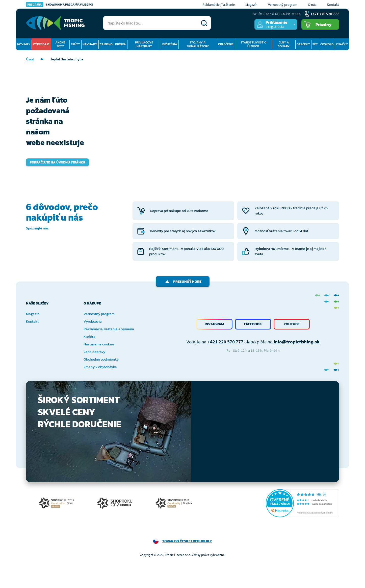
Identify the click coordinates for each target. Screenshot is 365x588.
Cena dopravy (94, 352)
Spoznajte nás (37, 228)
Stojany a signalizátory (198, 44)
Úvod (30, 59)
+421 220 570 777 (225, 342)
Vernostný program (283, 5)
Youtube (292, 324)
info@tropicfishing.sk (296, 342)
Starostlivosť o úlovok (253, 44)
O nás (312, 5)
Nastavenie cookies (99, 344)
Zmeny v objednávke (100, 367)
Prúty (75, 44)
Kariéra (89, 337)
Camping (106, 44)
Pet (315, 44)
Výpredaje (41, 44)
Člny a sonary (284, 44)
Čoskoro (327, 44)
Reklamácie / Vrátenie (219, 5)
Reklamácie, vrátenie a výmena (109, 329)
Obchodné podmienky (101, 359)
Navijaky (90, 44)
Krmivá (121, 44)
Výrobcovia (93, 322)
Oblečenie (226, 44)
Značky (342, 44)
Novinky (24, 44)
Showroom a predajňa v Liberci (59, 4)
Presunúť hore (183, 282)
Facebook (253, 324)
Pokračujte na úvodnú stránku (57, 162)
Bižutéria (170, 44)
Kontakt (333, 5)
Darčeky (303, 44)
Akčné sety (60, 44)
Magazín (251, 5)
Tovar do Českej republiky (187, 541)
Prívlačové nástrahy (144, 44)
